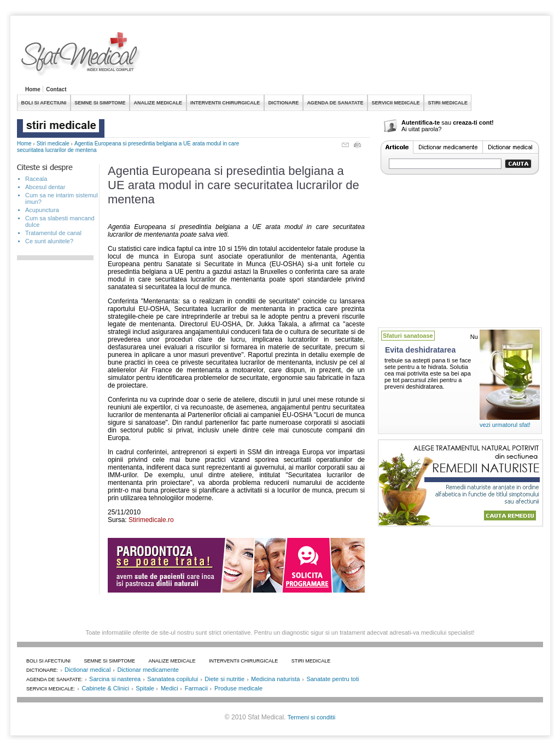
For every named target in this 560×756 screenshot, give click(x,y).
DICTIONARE (283, 103)
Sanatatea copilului (173, 679)
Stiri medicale (53, 143)
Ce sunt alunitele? (49, 241)
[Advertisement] (344, 57)
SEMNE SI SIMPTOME (100, 103)
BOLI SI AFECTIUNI (44, 103)
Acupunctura (42, 210)
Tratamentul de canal (53, 233)
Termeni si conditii (311, 717)
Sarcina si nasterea (115, 679)
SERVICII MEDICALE (396, 103)
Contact (56, 89)
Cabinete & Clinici (105, 688)
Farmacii (196, 688)
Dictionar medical (87, 670)
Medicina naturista (275, 679)
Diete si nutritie (224, 679)
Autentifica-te (421, 122)
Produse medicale (238, 688)
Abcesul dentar (45, 187)
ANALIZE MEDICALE (158, 103)
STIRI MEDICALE (448, 103)
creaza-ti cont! (473, 122)
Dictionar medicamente (148, 670)
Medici (170, 688)
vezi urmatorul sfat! (505, 425)
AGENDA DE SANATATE (335, 103)
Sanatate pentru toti (332, 679)
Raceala (36, 179)
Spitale (145, 688)
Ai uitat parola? (421, 129)
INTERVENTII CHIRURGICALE (225, 103)
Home (33, 89)
